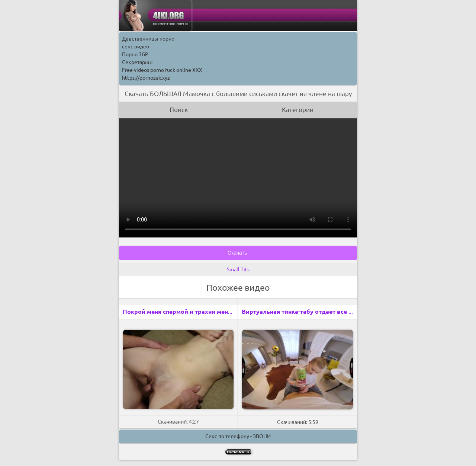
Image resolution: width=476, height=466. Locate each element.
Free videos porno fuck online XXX (162, 70)
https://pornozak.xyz (146, 78)
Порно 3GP (135, 54)
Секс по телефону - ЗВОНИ (238, 436)
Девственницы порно (148, 39)
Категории (298, 110)
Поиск (179, 110)
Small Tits (238, 269)
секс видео (136, 47)
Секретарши (137, 62)
